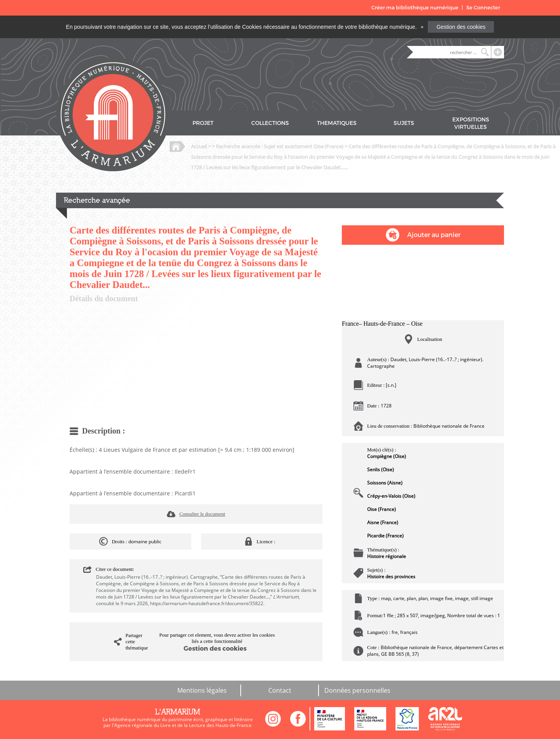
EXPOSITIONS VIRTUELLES (471, 123)
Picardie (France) (385, 536)
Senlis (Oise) (381, 470)
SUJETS (404, 123)
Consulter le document (202, 514)
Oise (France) (381, 509)
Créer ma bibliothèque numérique (415, 8)
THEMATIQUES (337, 123)
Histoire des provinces (391, 577)
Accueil (199, 146)
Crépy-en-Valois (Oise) (391, 496)
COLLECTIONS (270, 123)
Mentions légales (202, 690)
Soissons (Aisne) (385, 483)
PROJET (203, 123)
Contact (280, 690)
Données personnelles (357, 690)
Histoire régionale (387, 556)
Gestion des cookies (461, 27)
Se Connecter (483, 8)
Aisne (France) (383, 522)
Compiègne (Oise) (387, 456)
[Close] (422, 27)
